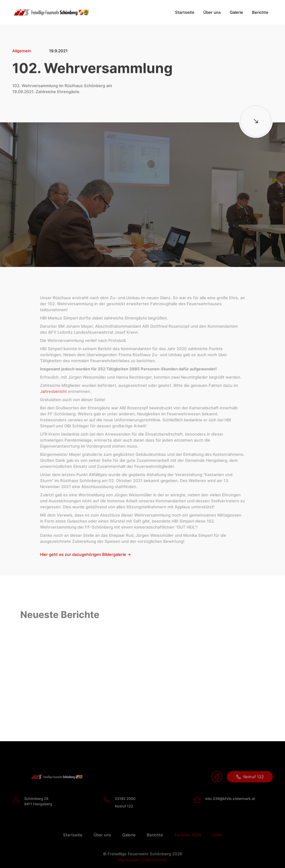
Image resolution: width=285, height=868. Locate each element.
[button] (212, 12)
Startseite (185, 12)
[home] (51, 12)
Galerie (236, 12)
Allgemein (22, 51)
